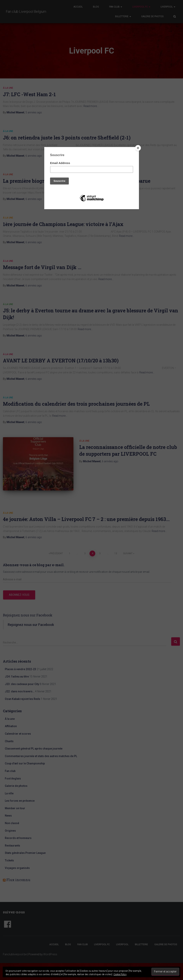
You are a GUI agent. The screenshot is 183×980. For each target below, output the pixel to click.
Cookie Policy (120, 974)
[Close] (138, 148)
